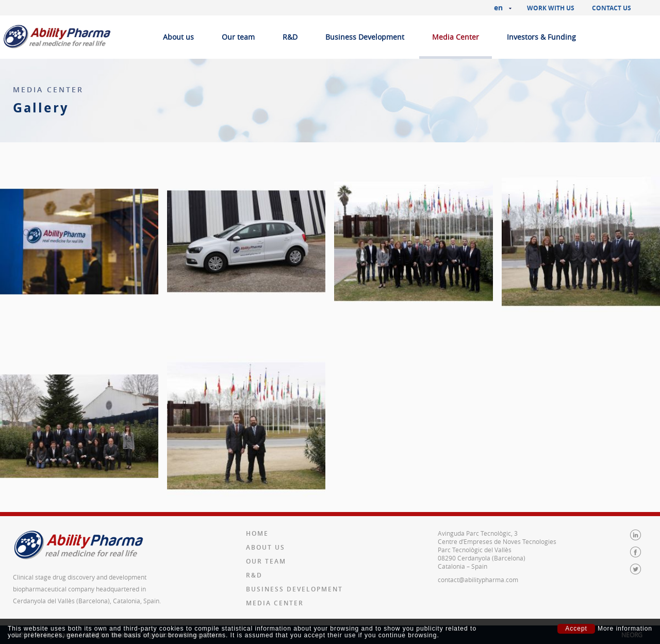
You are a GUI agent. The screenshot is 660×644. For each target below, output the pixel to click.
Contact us (612, 8)
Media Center (456, 37)
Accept (576, 629)
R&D (290, 37)
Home (257, 533)
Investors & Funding (541, 37)
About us (178, 37)
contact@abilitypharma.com (478, 580)
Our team (238, 37)
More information (625, 629)
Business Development (365, 37)
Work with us (551, 8)
